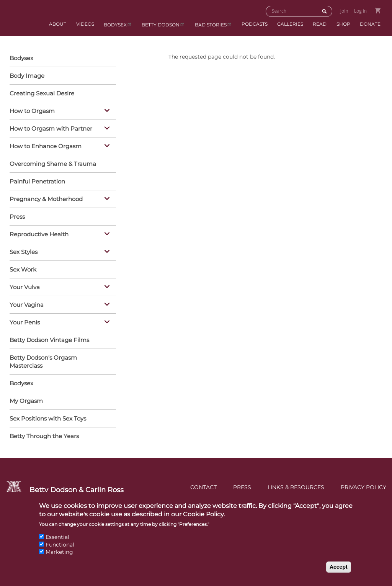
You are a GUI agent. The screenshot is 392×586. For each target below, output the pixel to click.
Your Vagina (61, 305)
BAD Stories (213, 24)
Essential (57, 543)
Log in (361, 11)
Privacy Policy (363, 487)
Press (17, 217)
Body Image (27, 76)
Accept (339, 573)
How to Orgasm (61, 111)
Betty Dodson (163, 24)
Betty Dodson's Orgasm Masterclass (43, 362)
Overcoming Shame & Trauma (53, 164)
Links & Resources (296, 487)
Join (344, 11)
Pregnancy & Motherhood (61, 200)
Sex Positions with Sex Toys (48, 418)
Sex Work (23, 269)
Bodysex (118, 24)
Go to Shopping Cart (378, 11)
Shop (343, 24)
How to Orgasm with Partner (61, 129)
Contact (203, 487)
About (58, 24)
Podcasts (255, 24)
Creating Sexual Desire (42, 93)
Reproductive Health (61, 235)
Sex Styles (61, 252)
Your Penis (61, 323)
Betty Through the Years (44, 436)
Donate (370, 24)
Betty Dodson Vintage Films (49, 340)
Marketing (59, 558)
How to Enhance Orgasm (61, 147)
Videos (85, 24)
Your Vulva (61, 288)
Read (320, 24)
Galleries (290, 24)
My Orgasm (26, 401)
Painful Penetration (37, 181)
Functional (60, 551)
